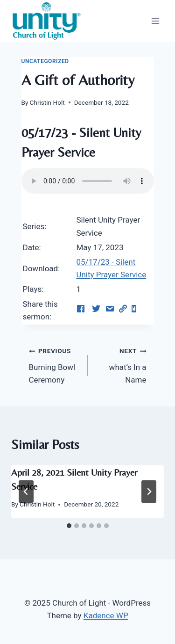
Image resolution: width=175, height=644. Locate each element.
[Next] (149, 492)
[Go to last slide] (26, 492)
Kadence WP (106, 615)
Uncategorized (45, 61)
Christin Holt (47, 102)
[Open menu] (155, 21)
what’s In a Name (121, 364)
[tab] (69, 526)
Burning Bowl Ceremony (54, 364)
